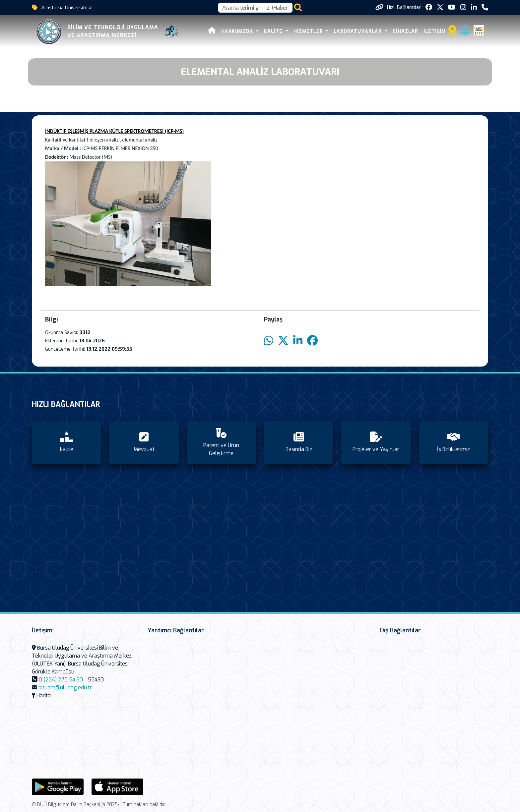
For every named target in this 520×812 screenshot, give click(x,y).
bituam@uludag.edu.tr (65, 688)
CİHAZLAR (405, 31)
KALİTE (274, 31)
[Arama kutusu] (255, 8)
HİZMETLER (309, 31)
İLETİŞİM (435, 31)
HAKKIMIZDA (238, 31)
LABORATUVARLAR (358, 31)
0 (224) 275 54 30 (61, 680)
